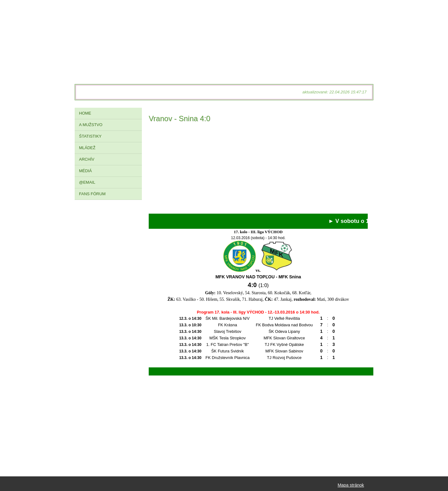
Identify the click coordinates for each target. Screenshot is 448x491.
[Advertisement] (258, 170)
